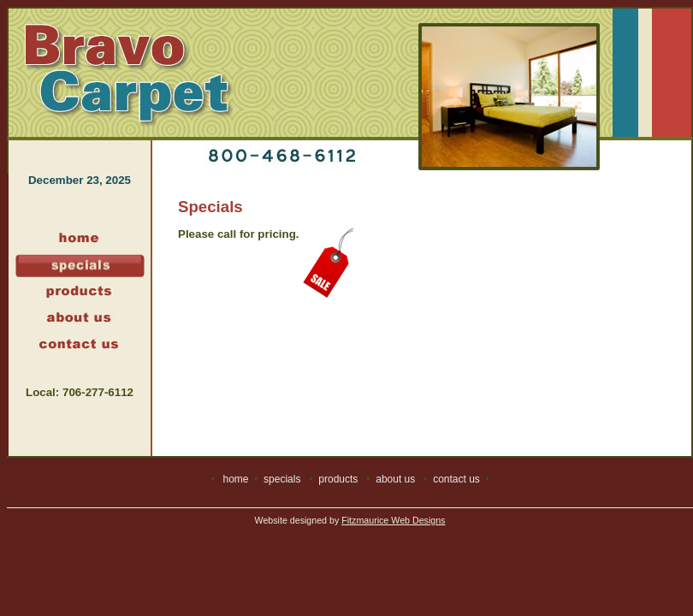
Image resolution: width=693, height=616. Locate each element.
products (338, 479)
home (235, 479)
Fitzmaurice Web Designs (393, 520)
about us (395, 479)
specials (282, 479)
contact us (456, 479)
